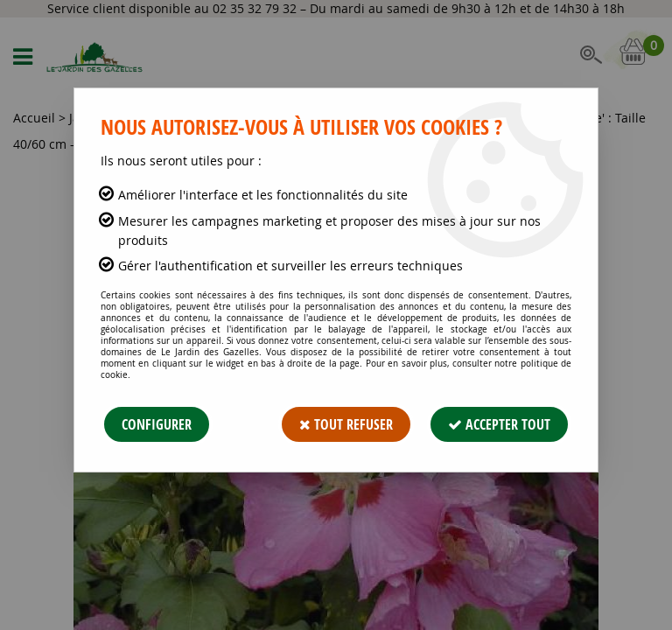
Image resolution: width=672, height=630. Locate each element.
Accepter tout (499, 424)
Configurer (157, 424)
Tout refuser (346, 424)
